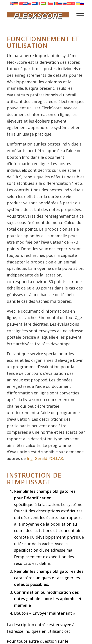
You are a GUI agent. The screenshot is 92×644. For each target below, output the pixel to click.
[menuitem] (80, 15)
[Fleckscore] (38, 15)
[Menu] (80, 15)
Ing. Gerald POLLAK (45, 458)
